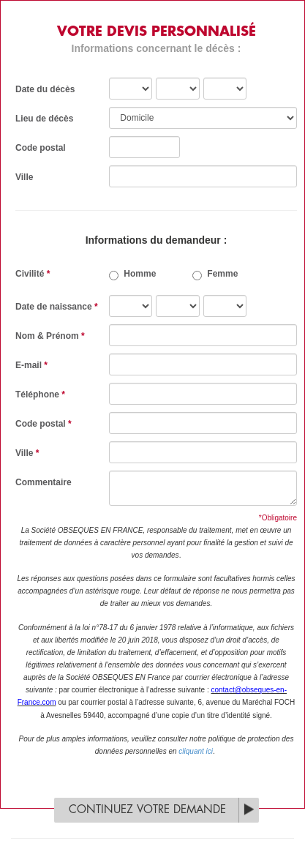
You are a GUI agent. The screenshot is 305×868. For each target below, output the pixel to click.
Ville (24, 177)
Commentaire (44, 482)
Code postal (41, 148)
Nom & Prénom (50, 336)
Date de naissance (57, 307)
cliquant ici (196, 751)
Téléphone (40, 394)
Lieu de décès (44, 119)
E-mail (31, 365)
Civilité (33, 274)
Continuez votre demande (147, 810)
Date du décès (45, 89)
